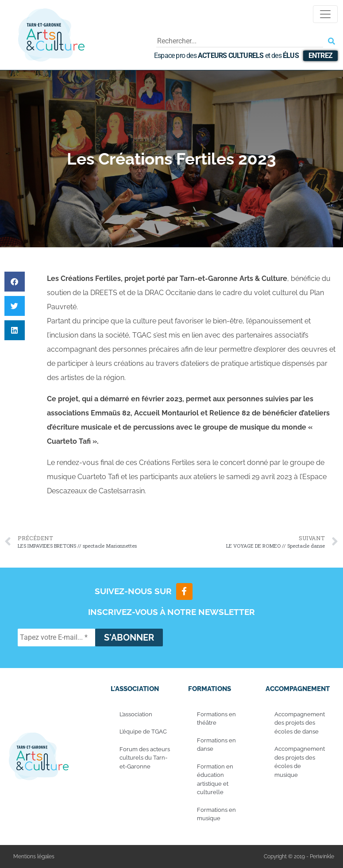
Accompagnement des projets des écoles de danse (300, 723)
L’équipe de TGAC (143, 732)
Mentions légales (34, 856)
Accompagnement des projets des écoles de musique (300, 762)
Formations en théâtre (216, 719)
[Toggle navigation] (325, 14)
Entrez (320, 56)
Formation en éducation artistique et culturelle (215, 780)
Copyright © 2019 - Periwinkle (299, 856)
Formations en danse (216, 745)
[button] (15, 282)
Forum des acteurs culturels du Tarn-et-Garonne (145, 758)
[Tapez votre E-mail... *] (56, 638)
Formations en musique (216, 814)
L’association (136, 714)
